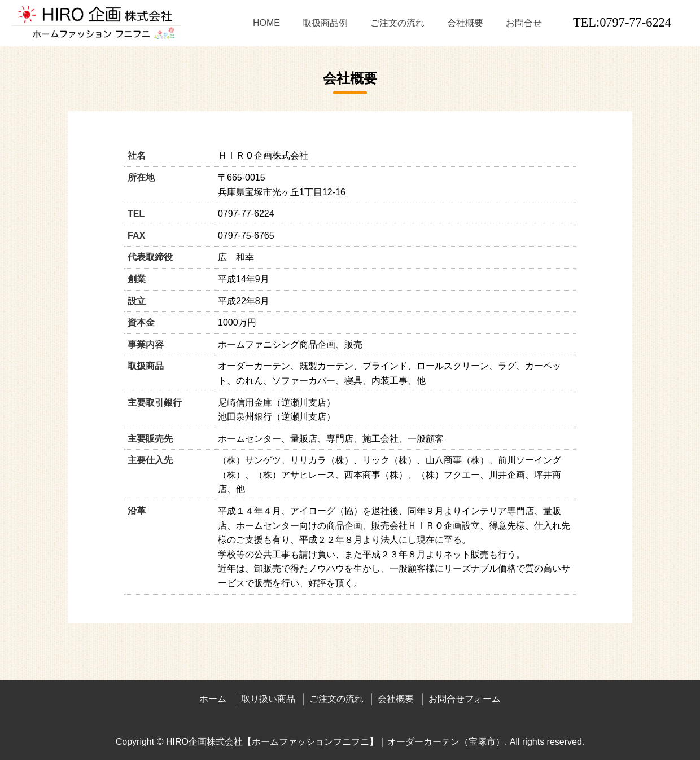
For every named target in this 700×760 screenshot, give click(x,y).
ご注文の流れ (397, 23)
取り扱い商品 (268, 699)
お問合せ (524, 23)
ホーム (213, 699)
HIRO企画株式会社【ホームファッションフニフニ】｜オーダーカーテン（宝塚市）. (336, 742)
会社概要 (465, 23)
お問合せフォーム (465, 699)
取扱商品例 (325, 23)
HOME (266, 23)
